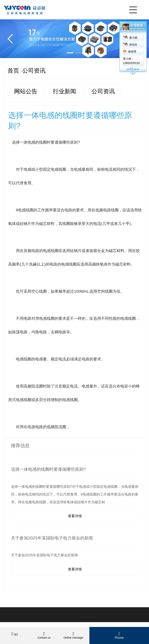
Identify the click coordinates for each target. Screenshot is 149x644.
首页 (13, 71)
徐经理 (132, 52)
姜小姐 (133, 38)
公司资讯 (34, 71)
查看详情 (75, 516)
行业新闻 (64, 91)
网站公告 (26, 91)
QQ (15, 634)
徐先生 (133, 45)
